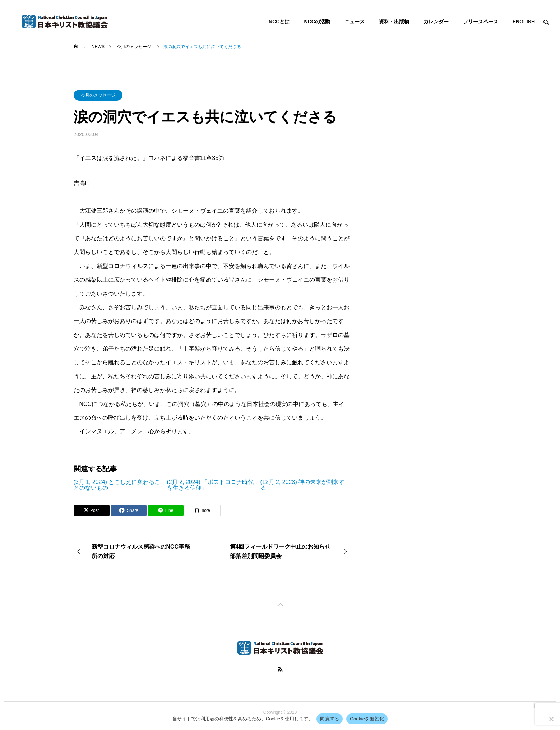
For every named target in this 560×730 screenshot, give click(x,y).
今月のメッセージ (98, 95)
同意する (330, 719)
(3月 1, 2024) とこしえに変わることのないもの (117, 485)
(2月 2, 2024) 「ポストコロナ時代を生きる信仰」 (210, 485)
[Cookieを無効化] (551, 719)
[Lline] (166, 510)
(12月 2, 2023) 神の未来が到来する (303, 485)
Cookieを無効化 (367, 719)
